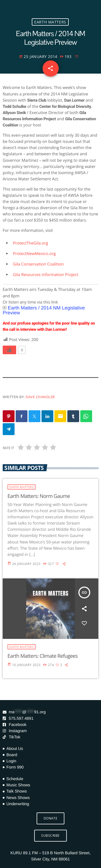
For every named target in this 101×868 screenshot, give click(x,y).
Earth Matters (50, 22)
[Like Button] (9, 350)
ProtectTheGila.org (30, 243)
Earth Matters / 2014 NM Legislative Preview (44, 310)
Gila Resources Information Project (46, 275)
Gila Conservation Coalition (38, 264)
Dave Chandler (40, 397)
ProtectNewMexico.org (34, 254)
